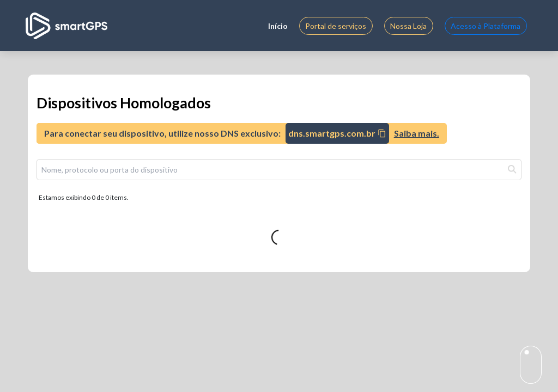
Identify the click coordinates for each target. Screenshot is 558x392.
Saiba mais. (417, 133)
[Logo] (66, 26)
